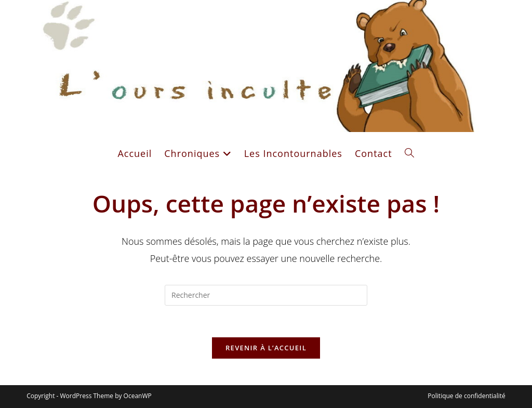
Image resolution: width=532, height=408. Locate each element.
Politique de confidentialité (466, 396)
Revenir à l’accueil (266, 348)
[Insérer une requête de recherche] (266, 295)
